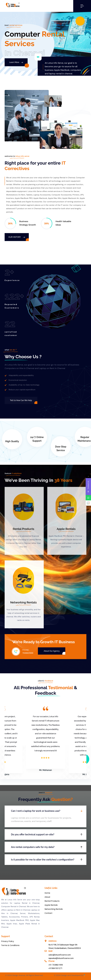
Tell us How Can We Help (21, 400)
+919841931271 (55, 968)
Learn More (16, 62)
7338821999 (28, 653)
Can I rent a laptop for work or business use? (36, 811)
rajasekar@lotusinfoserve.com (61, 958)
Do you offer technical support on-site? (33, 834)
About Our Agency (52, 651)
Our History (17, 237)
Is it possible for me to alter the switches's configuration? (43, 860)
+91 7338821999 (56, 965)
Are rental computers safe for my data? (33, 847)
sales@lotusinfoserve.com (60, 955)
